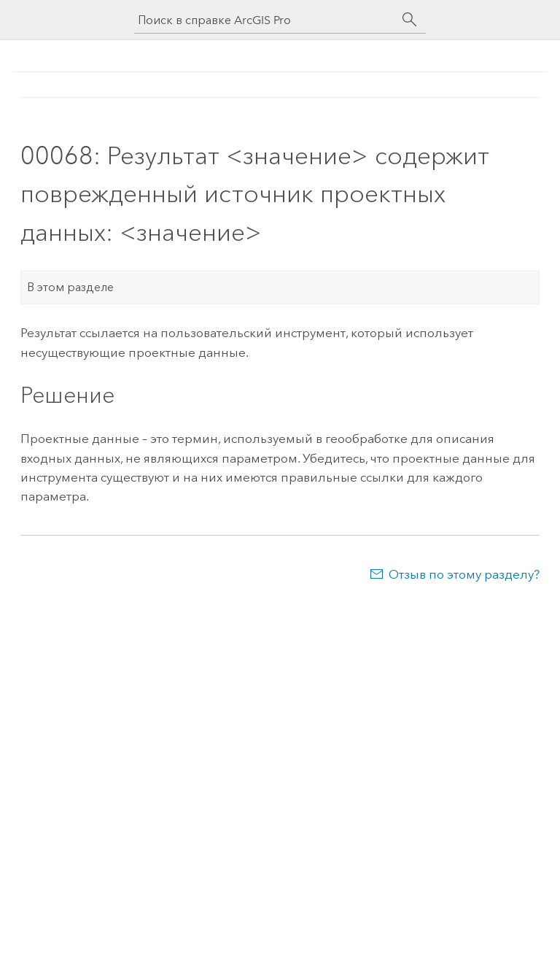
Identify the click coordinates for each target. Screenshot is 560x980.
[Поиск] (410, 20)
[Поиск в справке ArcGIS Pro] (265, 20)
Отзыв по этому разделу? (464, 574)
